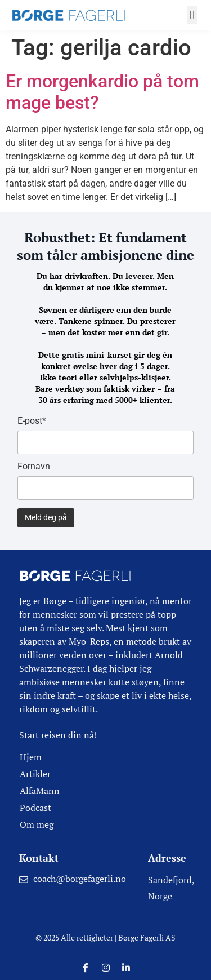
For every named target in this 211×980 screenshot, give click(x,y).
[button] (192, 15)
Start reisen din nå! (58, 735)
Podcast (35, 808)
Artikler (35, 774)
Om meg (37, 824)
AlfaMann (40, 791)
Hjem (31, 757)
